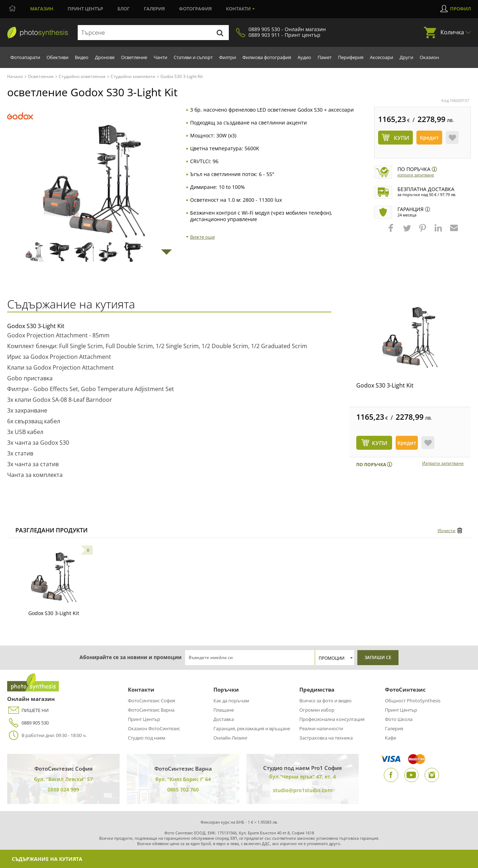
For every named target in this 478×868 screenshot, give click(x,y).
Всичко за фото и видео (325, 701)
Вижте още (202, 237)
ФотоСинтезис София (151, 701)
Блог (124, 9)
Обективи (57, 57)
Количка (452, 32)
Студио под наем (147, 738)
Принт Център (144, 719)
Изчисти (446, 530)
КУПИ (380, 443)
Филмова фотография (267, 57)
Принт (85, 9)
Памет (325, 57)
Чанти (160, 57)
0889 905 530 (28, 723)
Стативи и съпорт (193, 57)
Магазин (42, 9)
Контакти (238, 9)
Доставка (224, 719)
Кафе (390, 738)
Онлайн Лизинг (231, 738)
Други (406, 57)
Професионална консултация (332, 719)
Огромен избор (317, 710)
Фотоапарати (25, 57)
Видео (82, 57)
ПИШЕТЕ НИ (28, 710)
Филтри (228, 57)
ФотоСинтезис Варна (151, 710)
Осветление (134, 57)
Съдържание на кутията (47, 859)
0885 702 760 (183, 789)
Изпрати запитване (416, 175)
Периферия (351, 57)
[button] (392, 231)
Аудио (304, 57)
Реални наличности (321, 728)
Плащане (224, 710)
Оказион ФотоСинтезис (154, 728)
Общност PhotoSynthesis (413, 701)
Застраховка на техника (326, 738)
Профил (460, 9)
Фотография (195, 9)
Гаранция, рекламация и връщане (252, 728)
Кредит (429, 138)
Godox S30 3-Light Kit (385, 385)
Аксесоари (382, 57)
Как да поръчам (231, 701)
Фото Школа (399, 719)
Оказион (429, 57)
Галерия (154, 9)
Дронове (105, 57)
